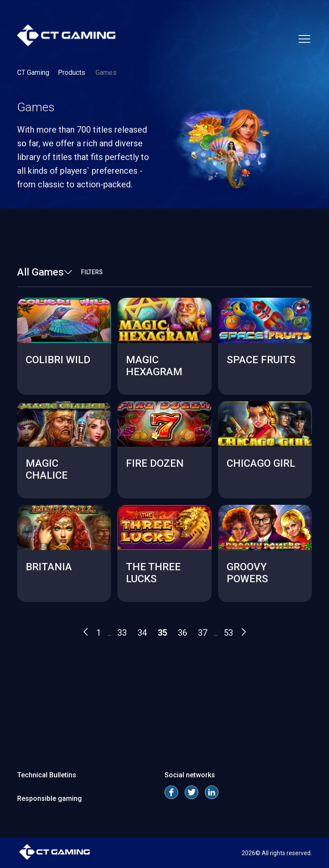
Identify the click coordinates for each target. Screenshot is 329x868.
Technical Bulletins (47, 775)
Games (106, 73)
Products (72, 73)
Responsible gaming (49, 798)
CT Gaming (33, 73)
